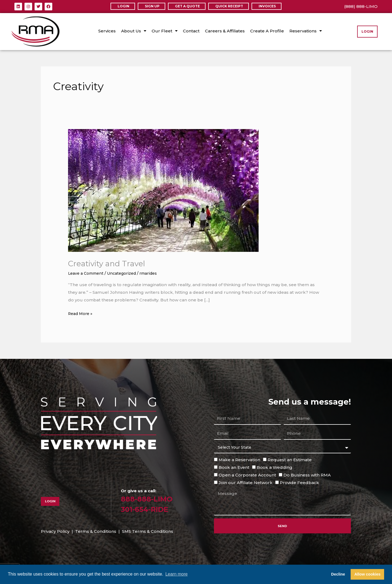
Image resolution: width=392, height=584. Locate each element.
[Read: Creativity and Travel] (163, 190)
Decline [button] (338, 574)
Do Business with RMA (307, 475)
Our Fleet (165, 31)
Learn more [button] (176, 574)
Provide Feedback (299, 482)
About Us (134, 31)
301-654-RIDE (148, 509)
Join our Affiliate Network (246, 482)
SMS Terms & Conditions (148, 531)
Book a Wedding (275, 467)
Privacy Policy (55, 531)
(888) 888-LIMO (361, 6)
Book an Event (234, 467)
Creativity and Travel (110, 263)
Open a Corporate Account (247, 475)
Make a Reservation (239, 460)
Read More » (82, 313)
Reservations (306, 31)
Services (107, 31)
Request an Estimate (290, 460)
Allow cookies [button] (367, 574)
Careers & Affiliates (225, 31)
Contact (191, 31)
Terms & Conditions (96, 531)
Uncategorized (126, 273)
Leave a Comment (87, 273)
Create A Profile (267, 31)
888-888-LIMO (150, 499)
